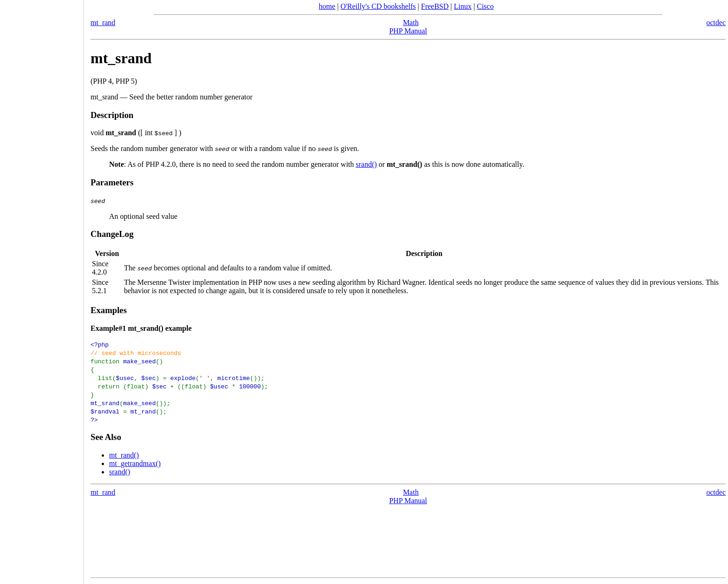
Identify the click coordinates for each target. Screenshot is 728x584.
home (327, 6)
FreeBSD (435, 6)
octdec (716, 23)
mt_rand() (124, 455)
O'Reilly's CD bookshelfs (378, 6)
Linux (463, 6)
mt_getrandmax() (135, 463)
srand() (366, 164)
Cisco (485, 6)
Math (411, 23)
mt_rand (103, 23)
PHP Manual (408, 31)
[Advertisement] (42, 289)
